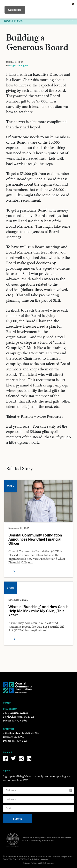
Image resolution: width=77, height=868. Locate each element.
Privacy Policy (30, 863)
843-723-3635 (20, 721)
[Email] (38, 808)
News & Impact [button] (38, 21)
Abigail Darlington (19, 65)
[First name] (38, 790)
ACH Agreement (46, 863)
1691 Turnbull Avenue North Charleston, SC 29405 (19, 715)
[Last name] (38, 799)
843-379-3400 (20, 741)
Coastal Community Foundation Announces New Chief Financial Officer (35, 539)
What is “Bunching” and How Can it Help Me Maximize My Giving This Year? (38, 611)
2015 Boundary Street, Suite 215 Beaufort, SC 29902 (21, 735)
